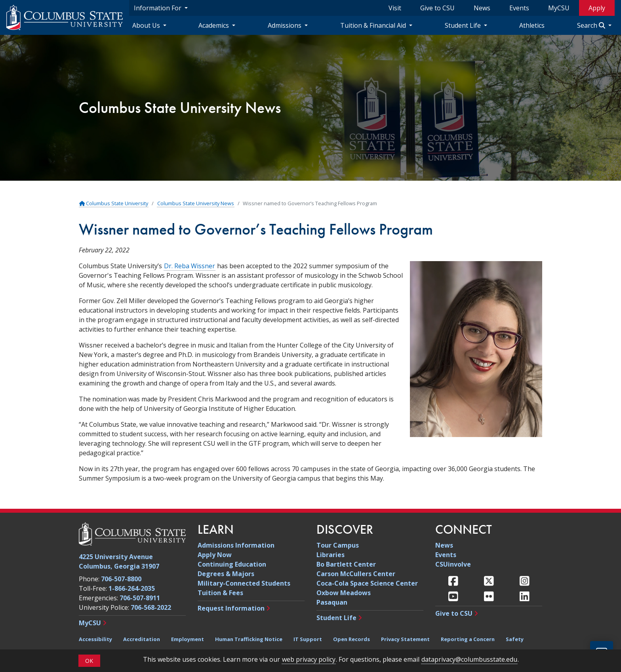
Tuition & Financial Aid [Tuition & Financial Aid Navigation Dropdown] (374, 25)
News (482, 8)
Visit (395, 8)
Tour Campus (338, 545)
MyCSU (559, 8)
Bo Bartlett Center (346, 564)
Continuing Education (232, 564)
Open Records (351, 639)
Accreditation (142, 639)
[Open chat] (602, 653)
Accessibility (95, 639)
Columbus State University (114, 203)
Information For (158, 8)
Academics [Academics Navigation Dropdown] (214, 25)
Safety (515, 639)
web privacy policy (309, 664)
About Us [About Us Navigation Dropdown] (147, 25)
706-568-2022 (151, 607)
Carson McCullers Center (356, 574)
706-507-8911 (140, 598)
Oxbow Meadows (344, 593)
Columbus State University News (180, 108)
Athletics (532, 25)
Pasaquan (332, 602)
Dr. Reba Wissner (190, 266)
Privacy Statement (405, 639)
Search (592, 25)
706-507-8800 (121, 579)
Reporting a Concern (468, 639)
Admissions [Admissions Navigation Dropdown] (285, 25)
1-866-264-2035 (132, 588)
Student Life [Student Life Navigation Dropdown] (464, 25)
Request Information (231, 608)
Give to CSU (437, 8)
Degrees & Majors (226, 574)
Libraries (331, 555)
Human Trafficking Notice (249, 639)
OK (89, 665)
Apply (597, 8)
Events (519, 8)
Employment (188, 639)
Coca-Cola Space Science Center (367, 583)
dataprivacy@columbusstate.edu (469, 664)
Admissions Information (236, 545)
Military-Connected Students (244, 583)
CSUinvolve (453, 564)
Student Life (336, 618)
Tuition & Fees (220, 593)
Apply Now (215, 555)
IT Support (308, 639)
